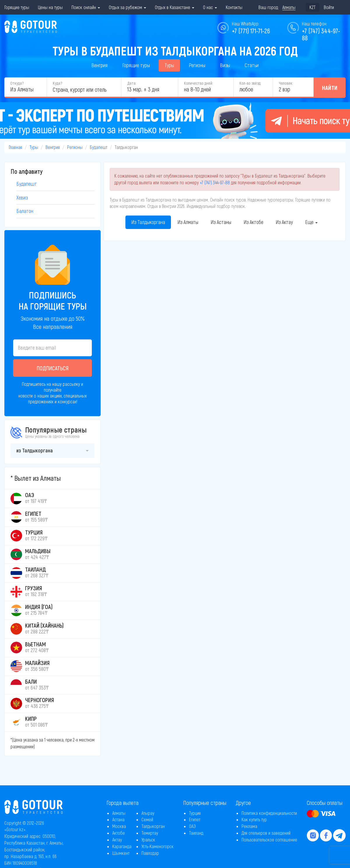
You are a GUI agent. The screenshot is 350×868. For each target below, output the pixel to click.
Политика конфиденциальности (269, 813)
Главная (15, 147)
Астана (118, 819)
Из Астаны (221, 222)
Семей (147, 819)
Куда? (57, 83)
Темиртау (150, 833)
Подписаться (53, 368)
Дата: (132, 83)
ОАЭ (192, 826)
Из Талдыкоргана (148, 222)
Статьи (252, 65)
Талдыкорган (153, 826)
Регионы (197, 65)
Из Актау (284, 222)
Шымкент (121, 853)
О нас (210, 7)
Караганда (122, 846)
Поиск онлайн (86, 7)
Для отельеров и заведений (266, 833)
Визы (225, 65)
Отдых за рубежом (127, 7)
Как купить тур (254, 819)
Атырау (148, 813)
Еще (311, 222)
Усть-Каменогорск (157, 846)
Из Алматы (188, 222)
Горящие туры (17, 7)
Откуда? (17, 83)
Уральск (148, 840)
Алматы (119, 813)
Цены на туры (50, 7)
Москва (119, 826)
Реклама (249, 826)
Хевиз (22, 197)
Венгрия (99, 65)
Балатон (25, 211)
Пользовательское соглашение (269, 840)
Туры (169, 65)
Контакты (234, 7)
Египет (195, 819)
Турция (195, 813)
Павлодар (150, 853)
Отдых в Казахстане (175, 7)
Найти (330, 88)
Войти (329, 7)
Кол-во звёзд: (250, 83)
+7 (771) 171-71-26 (251, 31)
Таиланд (196, 833)
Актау (117, 840)
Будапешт (99, 147)
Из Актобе (253, 222)
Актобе (119, 833)
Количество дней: (198, 83)
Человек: (286, 83)
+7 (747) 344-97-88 (215, 182)
